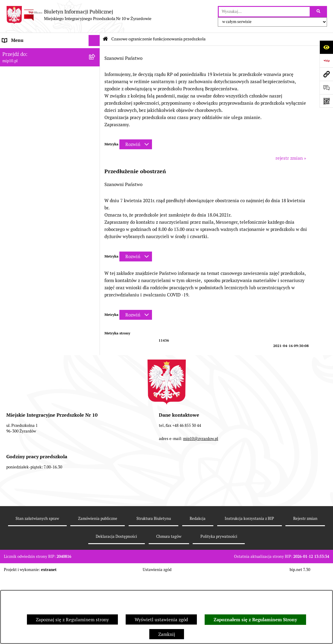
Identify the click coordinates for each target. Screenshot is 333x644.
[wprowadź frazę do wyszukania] (264, 12)
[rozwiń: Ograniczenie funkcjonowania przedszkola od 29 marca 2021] (95, 175)
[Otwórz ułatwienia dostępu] (326, 47)
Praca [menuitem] (8, 96)
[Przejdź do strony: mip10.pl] (326, 74)
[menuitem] (50, 178)
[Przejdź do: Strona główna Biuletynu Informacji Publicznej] (105, 39)
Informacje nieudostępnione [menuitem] (31, 108)
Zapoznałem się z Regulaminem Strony (255, 620)
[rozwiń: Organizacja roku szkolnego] (95, 142)
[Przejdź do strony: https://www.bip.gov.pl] (326, 61)
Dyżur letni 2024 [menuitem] (19, 402)
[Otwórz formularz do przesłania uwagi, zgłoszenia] (326, 87)
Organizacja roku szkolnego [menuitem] (31, 142)
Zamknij (167, 634)
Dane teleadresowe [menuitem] (22, 52)
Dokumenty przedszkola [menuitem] (27, 85)
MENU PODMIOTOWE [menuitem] (25, 63)
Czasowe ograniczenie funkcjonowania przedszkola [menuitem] (42, 156)
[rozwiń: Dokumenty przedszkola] (95, 85)
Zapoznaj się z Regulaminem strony (72, 620)
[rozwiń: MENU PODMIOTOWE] (95, 63)
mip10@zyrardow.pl (201, 524)
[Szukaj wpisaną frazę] (319, 12)
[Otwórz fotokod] (326, 101)
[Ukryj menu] (94, 41)
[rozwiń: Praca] (95, 97)
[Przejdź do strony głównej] (79, 15)
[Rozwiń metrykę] (136, 144)
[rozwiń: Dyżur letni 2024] (95, 403)
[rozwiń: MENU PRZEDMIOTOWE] (95, 74)
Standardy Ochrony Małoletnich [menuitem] (35, 414)
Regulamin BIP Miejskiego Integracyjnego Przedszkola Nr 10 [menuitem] (45, 122)
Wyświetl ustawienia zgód (161, 620)
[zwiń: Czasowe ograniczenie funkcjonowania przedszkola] (95, 153)
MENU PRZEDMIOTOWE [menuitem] (27, 74)
